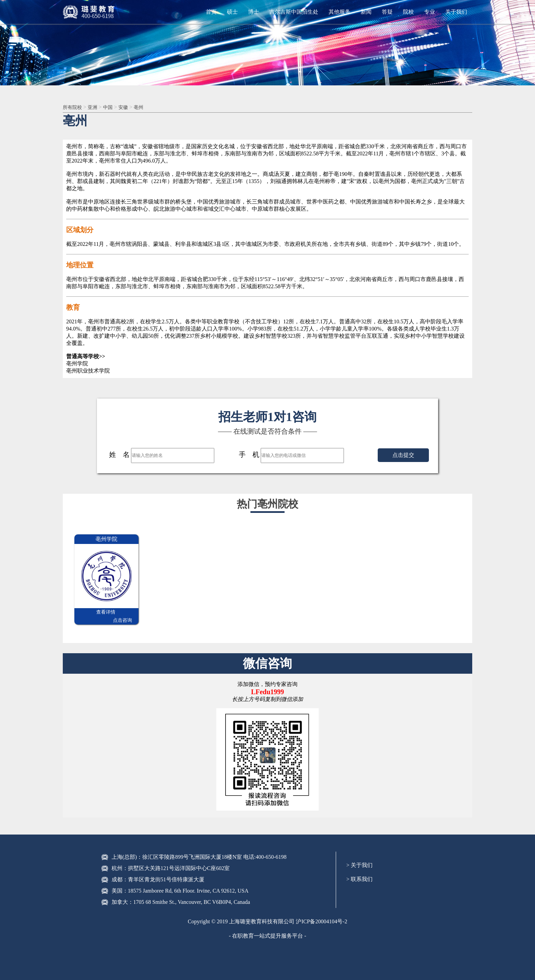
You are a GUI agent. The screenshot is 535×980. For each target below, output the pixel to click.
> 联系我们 (359, 872)
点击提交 (403, 456)
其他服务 (339, 12)
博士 (254, 12)
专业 (430, 12)
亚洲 (96, 107)
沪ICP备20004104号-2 (321, 914)
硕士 (232, 12)
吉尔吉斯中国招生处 (294, 12)
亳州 (146, 107)
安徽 (129, 107)
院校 (408, 12)
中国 (113, 107)
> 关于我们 (359, 858)
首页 (211, 12)
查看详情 (90, 613)
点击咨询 (122, 613)
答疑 (387, 12)
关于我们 (456, 12)
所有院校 (74, 107)
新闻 (366, 12)
